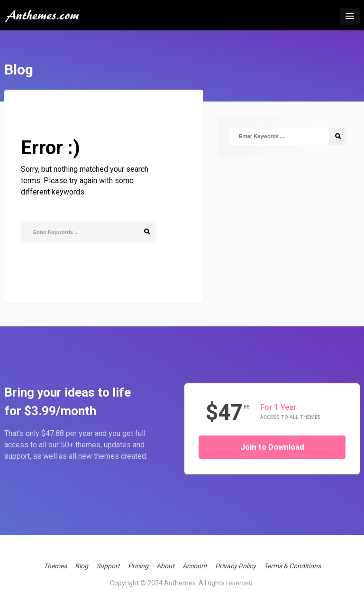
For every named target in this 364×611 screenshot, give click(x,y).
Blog (82, 566)
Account (195, 566)
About (165, 566)
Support (108, 566)
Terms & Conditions (292, 566)
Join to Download (272, 447)
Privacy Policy (236, 566)
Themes (55, 566)
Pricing (138, 566)
